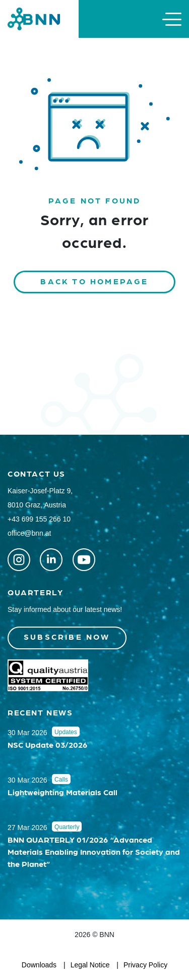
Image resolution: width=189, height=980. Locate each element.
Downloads (39, 965)
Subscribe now (67, 636)
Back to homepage (94, 281)
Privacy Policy (145, 965)
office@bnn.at (29, 533)
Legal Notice (90, 965)
